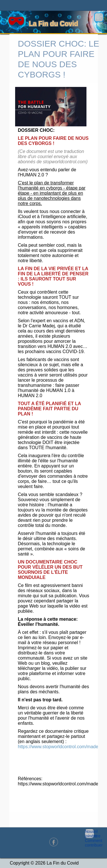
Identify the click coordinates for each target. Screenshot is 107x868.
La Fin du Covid (53, 24)
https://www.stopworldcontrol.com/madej (59, 747)
